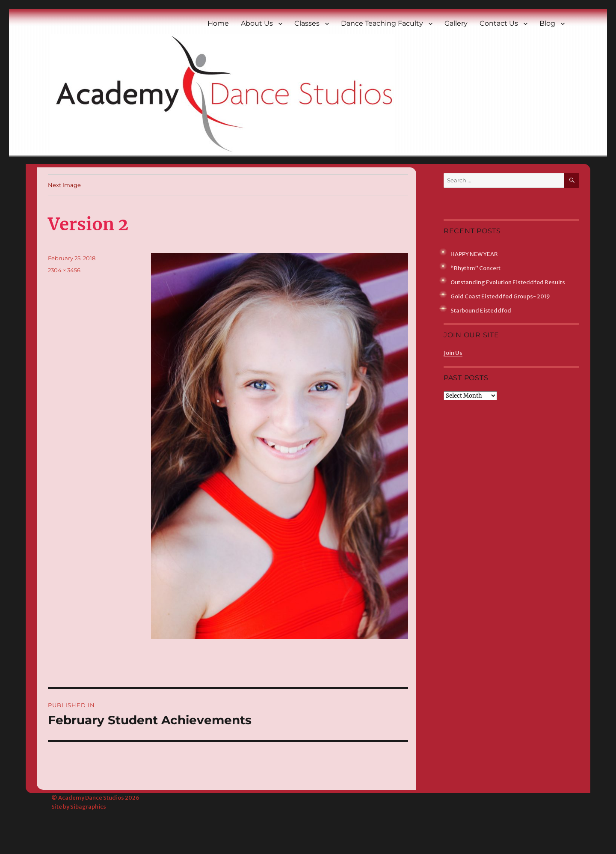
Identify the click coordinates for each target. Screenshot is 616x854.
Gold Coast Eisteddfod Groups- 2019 (500, 296)
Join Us (453, 353)
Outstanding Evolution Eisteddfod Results (508, 282)
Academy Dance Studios (91, 798)
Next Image (64, 185)
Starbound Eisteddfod (481, 311)
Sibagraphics (88, 807)
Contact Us (499, 23)
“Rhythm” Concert (475, 268)
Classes (307, 23)
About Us (257, 23)
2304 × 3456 (64, 270)
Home (218, 23)
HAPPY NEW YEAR (474, 254)
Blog (547, 23)
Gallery (456, 23)
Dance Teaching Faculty (382, 23)
